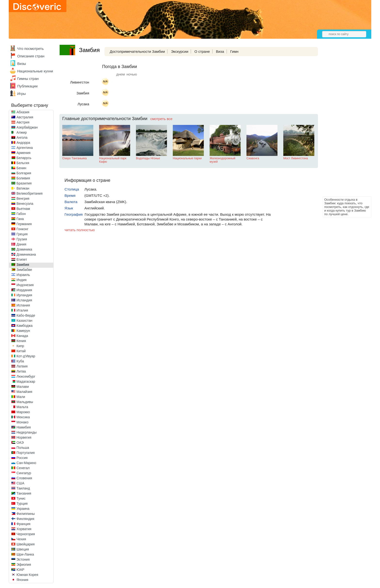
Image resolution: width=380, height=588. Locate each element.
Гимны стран (28, 79)
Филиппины (26, 514)
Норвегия (24, 437)
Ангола (22, 137)
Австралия (25, 117)
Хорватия (24, 529)
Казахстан (24, 321)
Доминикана (26, 254)
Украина (23, 509)
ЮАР (20, 570)
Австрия (23, 122)
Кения (21, 341)
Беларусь (24, 158)
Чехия (21, 539)
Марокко (23, 412)
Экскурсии (180, 51)
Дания (21, 244)
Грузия (22, 239)
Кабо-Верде (26, 315)
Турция (22, 504)
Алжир (22, 132)
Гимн (234, 51)
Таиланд (23, 488)
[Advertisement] (342, 122)
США (20, 483)
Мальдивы (25, 402)
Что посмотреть (30, 49)
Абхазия (23, 112)
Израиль (23, 275)
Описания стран (31, 56)
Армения (24, 153)
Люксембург (26, 376)
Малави (23, 387)
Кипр (20, 346)
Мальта (22, 407)
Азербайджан (27, 127)
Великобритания (30, 193)
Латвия (22, 366)
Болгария (24, 173)
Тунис (21, 498)
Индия (21, 280)
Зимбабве (24, 270)
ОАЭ (20, 443)
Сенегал (23, 468)
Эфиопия (24, 565)
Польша (23, 448)
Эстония (23, 559)
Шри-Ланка (25, 554)
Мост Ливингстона (296, 158)
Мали (21, 397)
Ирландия (24, 295)
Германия (24, 224)
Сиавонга (253, 158)
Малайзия (24, 392)
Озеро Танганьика (75, 158)
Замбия (23, 265)
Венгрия (23, 199)
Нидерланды (27, 432)
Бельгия (23, 163)
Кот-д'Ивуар (26, 356)
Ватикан (23, 188)
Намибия (24, 427)
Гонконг (22, 229)
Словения (24, 478)
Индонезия (25, 285)
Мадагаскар (26, 382)
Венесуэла (25, 204)
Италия (22, 310)
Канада (22, 336)
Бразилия (24, 183)
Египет (22, 260)
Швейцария (26, 544)
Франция (23, 524)
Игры (21, 94)
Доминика (24, 249)
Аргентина (25, 148)
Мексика (23, 417)
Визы (22, 64)
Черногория (26, 534)
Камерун (23, 331)
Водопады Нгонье (148, 158)
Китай (21, 351)
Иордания (24, 290)
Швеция (23, 549)
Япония (22, 580)
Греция (22, 234)
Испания (23, 305)
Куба (20, 361)
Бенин (21, 168)
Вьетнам (23, 209)
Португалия (26, 453)
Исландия (24, 300)
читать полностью (80, 230)
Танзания (24, 493)
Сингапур (24, 473)
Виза (220, 51)
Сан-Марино (26, 463)
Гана (20, 219)
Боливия (23, 178)
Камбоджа (24, 326)
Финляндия (25, 519)
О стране (202, 51)
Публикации (27, 86)
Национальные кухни (35, 71)
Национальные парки (187, 158)
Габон (21, 214)
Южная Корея (27, 575)
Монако (22, 422)
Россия (22, 458)
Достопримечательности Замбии (137, 51)
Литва (21, 371)
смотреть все (161, 119)
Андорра (23, 143)
